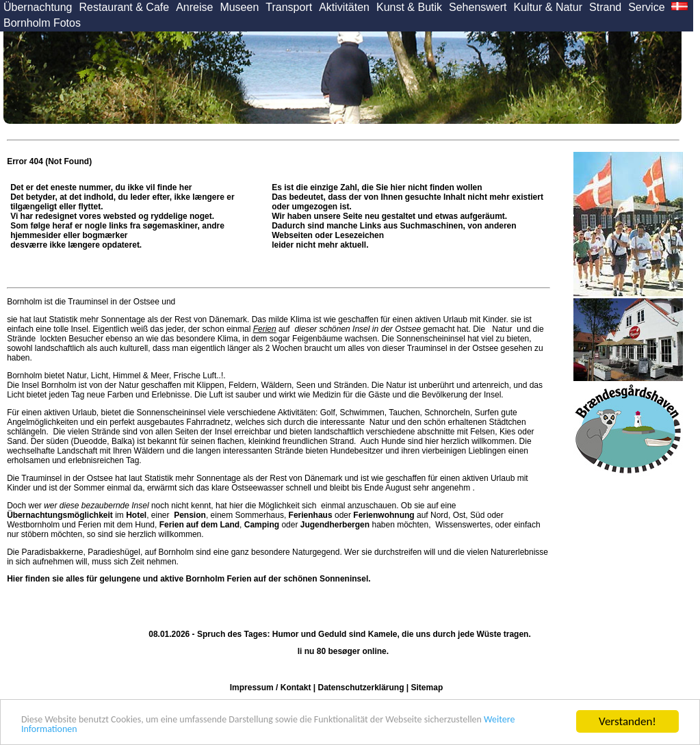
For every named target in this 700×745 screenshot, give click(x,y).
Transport (289, 7)
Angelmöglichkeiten (42, 422)
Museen (239, 7)
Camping (262, 525)
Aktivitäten (344, 7)
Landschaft (78, 451)
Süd (477, 515)
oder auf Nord (368, 515)
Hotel (136, 515)
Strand (605, 7)
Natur (502, 329)
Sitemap (427, 688)
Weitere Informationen (148, 729)
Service (646, 7)
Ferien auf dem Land (199, 525)
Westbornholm (33, 525)
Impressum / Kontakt (271, 688)
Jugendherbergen (335, 525)
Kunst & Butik (409, 7)
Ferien (265, 329)
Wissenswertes (463, 525)
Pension (190, 515)
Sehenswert (478, 7)
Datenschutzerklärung (361, 688)
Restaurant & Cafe (125, 7)
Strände (22, 339)
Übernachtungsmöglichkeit (60, 515)
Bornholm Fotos (42, 23)
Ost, (461, 515)
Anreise (194, 7)
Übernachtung (38, 7)
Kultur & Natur (548, 7)
